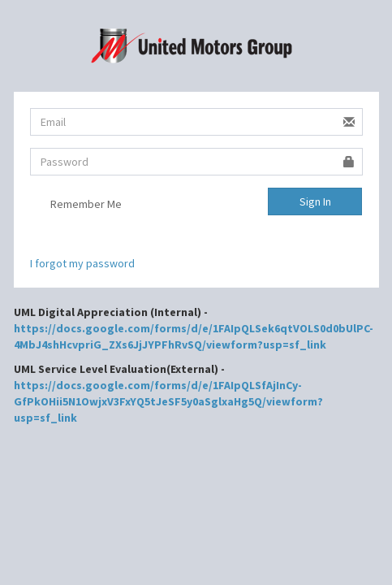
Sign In (315, 201)
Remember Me (76, 206)
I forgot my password (82, 263)
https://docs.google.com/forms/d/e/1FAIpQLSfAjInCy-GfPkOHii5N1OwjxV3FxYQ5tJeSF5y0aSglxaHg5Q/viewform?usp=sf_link (168, 401)
